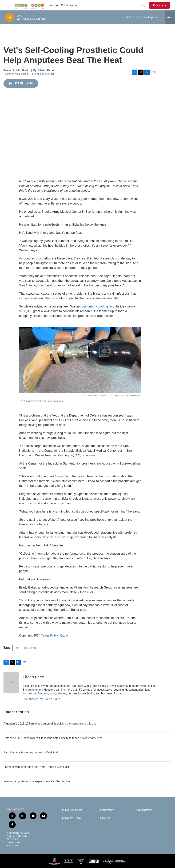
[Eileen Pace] (11, 682)
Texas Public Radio (55, 635)
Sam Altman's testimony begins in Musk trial (31, 752)
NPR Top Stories (26, 648)
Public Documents (72, 810)
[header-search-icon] (144, 5)
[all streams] (170, 17)
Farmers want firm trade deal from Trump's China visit (37, 767)
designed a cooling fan (97, 306)
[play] (10, 17)
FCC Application (144, 810)
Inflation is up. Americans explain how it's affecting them (38, 781)
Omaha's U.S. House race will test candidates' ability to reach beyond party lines (53, 738)
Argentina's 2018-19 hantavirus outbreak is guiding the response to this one (50, 724)
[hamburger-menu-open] (9, 5)
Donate (161, 5)
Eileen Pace (46, 70)
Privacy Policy (106, 810)
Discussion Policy (72, 818)
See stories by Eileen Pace (41, 699)
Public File (104, 818)
